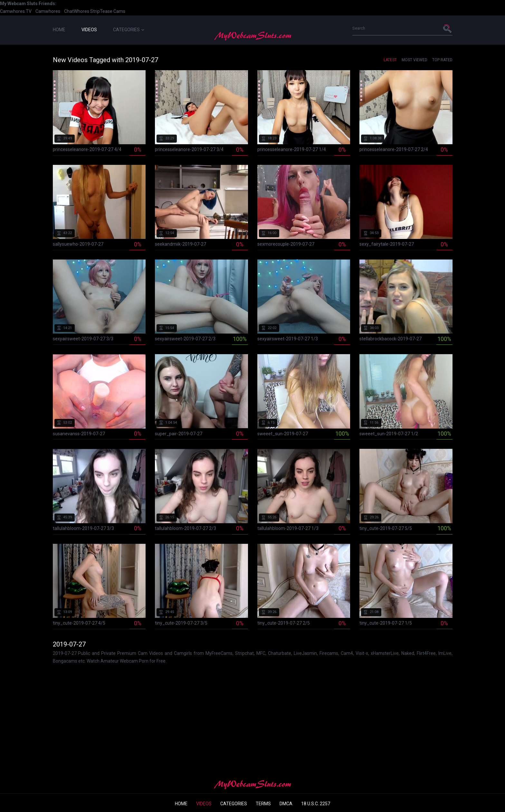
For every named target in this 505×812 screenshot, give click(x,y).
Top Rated (442, 60)
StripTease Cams (108, 11)
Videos (89, 30)
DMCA (286, 804)
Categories (129, 30)
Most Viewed (414, 60)
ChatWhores (77, 11)
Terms (263, 804)
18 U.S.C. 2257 (316, 804)
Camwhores (48, 11)
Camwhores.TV (16, 11)
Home (59, 30)
